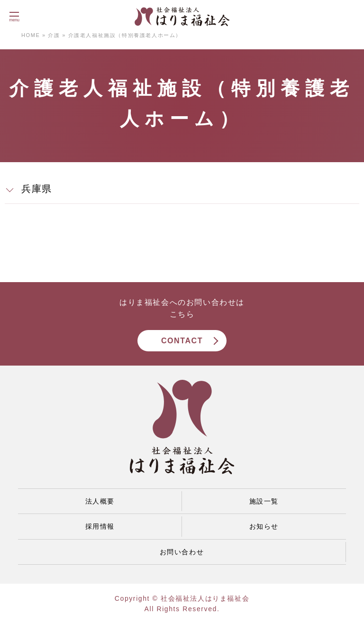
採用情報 (100, 526)
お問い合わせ (182, 552)
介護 (54, 35)
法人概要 (100, 501)
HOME (31, 35)
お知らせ (264, 526)
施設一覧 (264, 501)
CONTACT (182, 341)
